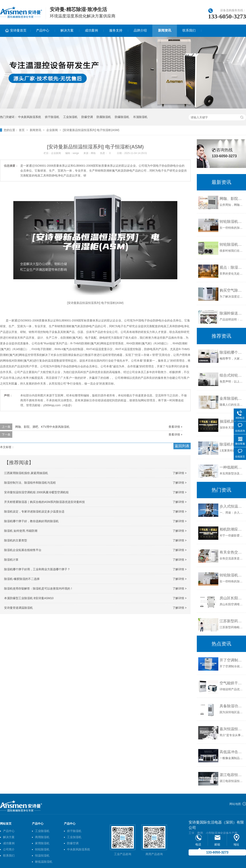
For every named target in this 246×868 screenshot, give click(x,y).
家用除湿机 (42, 843)
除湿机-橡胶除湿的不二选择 (22, 579)
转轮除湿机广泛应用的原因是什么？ (232, 222)
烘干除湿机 (52, 117)
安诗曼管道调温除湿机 (18, 608)
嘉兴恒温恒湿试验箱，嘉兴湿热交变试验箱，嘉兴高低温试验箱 (232, 729)
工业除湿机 (42, 831)
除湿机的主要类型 (16, 540)
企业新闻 (52, 130)
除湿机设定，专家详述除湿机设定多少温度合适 (34, 512)
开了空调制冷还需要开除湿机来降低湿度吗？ (232, 660)
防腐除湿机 (104, 117)
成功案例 (91, 30)
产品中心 (43, 30)
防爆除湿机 (122, 117)
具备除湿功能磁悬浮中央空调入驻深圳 (232, 706)
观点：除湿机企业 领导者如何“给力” (232, 267)
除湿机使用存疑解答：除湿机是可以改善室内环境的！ (39, 588)
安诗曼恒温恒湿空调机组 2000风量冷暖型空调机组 (36, 492)
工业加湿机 (70, 117)
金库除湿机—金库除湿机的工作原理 (232, 398)
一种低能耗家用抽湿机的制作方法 (232, 467)
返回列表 (182, 446)
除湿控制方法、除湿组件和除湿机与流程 (30, 483)
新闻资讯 (165, 30)
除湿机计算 (11, 560)
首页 (22, 130)
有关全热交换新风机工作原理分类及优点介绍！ (232, 552)
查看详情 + (175, 427)
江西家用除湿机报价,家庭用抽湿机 (26, 473)
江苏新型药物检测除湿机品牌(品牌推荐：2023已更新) (232, 621)
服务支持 (116, 30)
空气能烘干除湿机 (232, 683)
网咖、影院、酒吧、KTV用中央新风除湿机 (42, 427)
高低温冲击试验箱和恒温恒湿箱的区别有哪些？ (232, 752)
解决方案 (67, 30)
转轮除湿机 (42, 849)
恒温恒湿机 (42, 856)
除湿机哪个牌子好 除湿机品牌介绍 (232, 352)
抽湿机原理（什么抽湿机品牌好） (232, 421)
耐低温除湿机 (44, 862)
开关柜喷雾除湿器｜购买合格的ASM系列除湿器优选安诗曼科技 (44, 502)
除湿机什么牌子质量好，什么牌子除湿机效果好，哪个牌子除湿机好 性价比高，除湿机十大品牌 (232, 444)
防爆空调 (87, 117)
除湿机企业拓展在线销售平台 (23, 550)
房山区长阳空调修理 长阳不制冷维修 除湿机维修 (232, 598)
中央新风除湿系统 (30, 117)
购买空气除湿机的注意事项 (232, 290)
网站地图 (235, 804)
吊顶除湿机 (140, 117)
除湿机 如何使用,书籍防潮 (21, 531)
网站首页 (6, 824)
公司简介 (9, 849)
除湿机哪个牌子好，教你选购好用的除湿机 (31, 521)
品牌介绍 (140, 30)
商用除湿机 (42, 837)
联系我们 (189, 30)
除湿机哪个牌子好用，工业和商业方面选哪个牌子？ (37, 569)
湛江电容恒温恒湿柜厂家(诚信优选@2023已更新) (232, 775)
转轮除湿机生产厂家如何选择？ (232, 244)
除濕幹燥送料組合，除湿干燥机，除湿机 (232, 313)
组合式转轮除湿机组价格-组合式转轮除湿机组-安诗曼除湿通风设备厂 (232, 375)
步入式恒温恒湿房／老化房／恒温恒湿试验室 (232, 506)
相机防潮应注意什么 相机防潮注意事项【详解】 (232, 529)
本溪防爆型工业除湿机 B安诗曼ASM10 (29, 598)
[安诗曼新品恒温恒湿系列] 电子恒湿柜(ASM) (91, 130)
